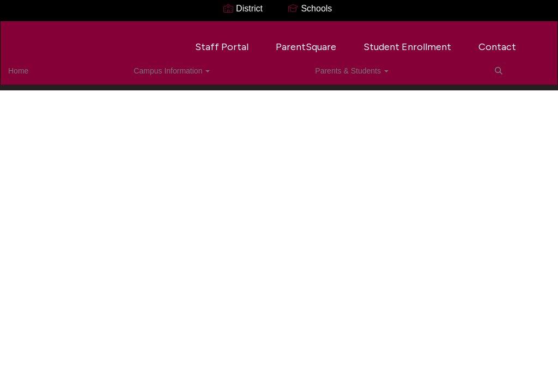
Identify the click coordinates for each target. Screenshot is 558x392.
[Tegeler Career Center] (279, 28)
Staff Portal (222, 41)
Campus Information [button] (100, 65)
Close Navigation (299, 70)
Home (35, 65)
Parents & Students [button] (191, 65)
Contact (497, 41)
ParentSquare (306, 41)
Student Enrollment (407, 41)
